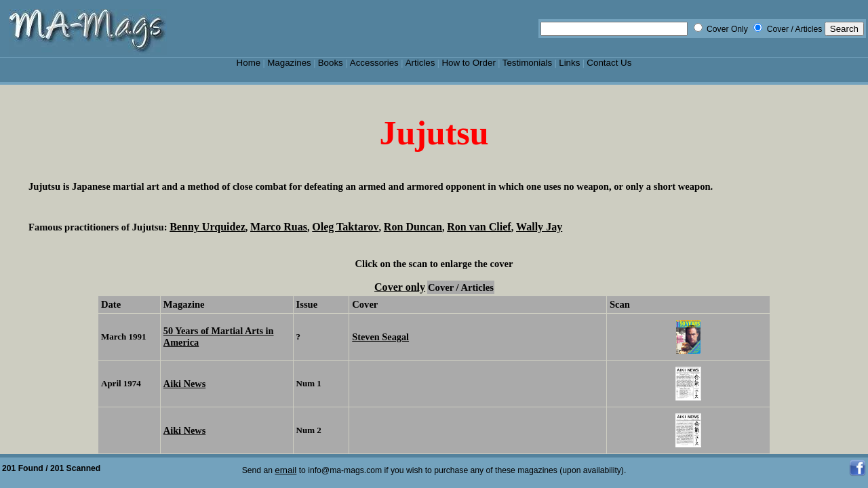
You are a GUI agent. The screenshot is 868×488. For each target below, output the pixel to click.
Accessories (374, 63)
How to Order (468, 63)
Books (331, 63)
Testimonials (528, 63)
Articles (420, 63)
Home (249, 63)
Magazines (289, 63)
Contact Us (609, 63)
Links (569, 63)
